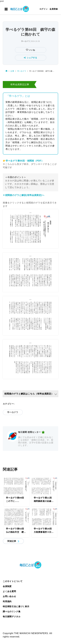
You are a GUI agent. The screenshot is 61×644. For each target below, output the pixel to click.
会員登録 (54, 9)
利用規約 (7, 601)
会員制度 (7, 586)
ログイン (44, 9)
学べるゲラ (26, 41)
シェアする (30, 58)
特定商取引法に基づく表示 (16, 606)
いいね (32, 50)
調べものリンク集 (12, 611)
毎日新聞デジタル (12, 617)
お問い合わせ (9, 596)
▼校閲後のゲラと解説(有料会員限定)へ (24, 195)
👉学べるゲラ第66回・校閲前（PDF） (23, 161)
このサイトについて (13, 581)
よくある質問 (9, 591)
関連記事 (12, 541)
